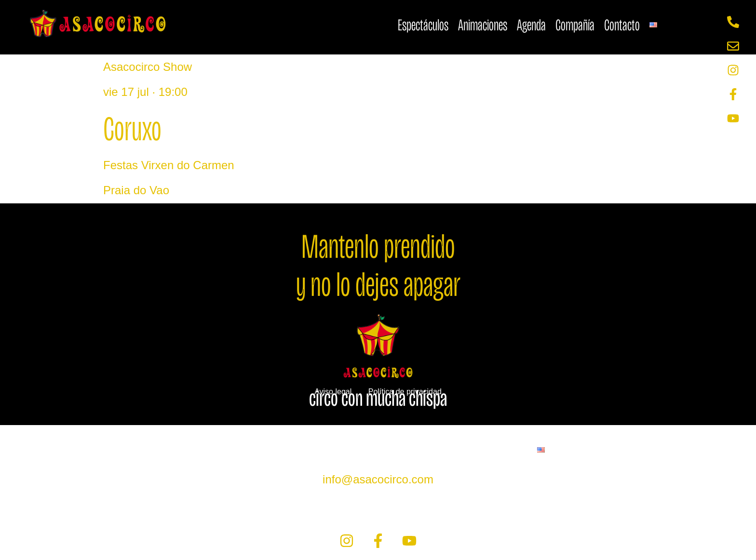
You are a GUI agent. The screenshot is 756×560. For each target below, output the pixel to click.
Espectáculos (423, 25)
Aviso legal (333, 392)
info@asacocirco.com (378, 479)
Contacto (622, 25)
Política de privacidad (405, 392)
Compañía (575, 25)
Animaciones (483, 25)
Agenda (531, 25)
